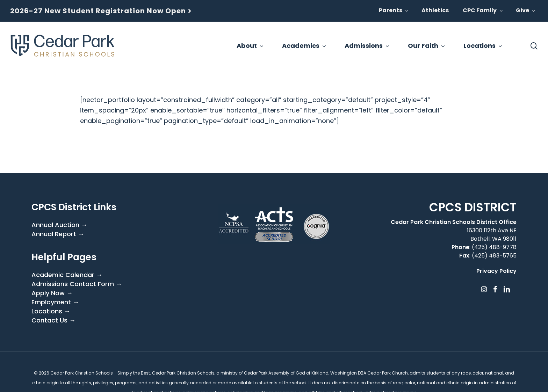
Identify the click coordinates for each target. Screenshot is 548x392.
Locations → (51, 311)
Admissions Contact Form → (77, 284)
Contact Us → (53, 320)
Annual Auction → (59, 225)
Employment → (55, 302)
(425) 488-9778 (494, 247)
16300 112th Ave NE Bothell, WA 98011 (492, 235)
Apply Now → (52, 293)
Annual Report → (58, 234)
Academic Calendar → (67, 275)
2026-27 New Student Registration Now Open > (101, 11)
